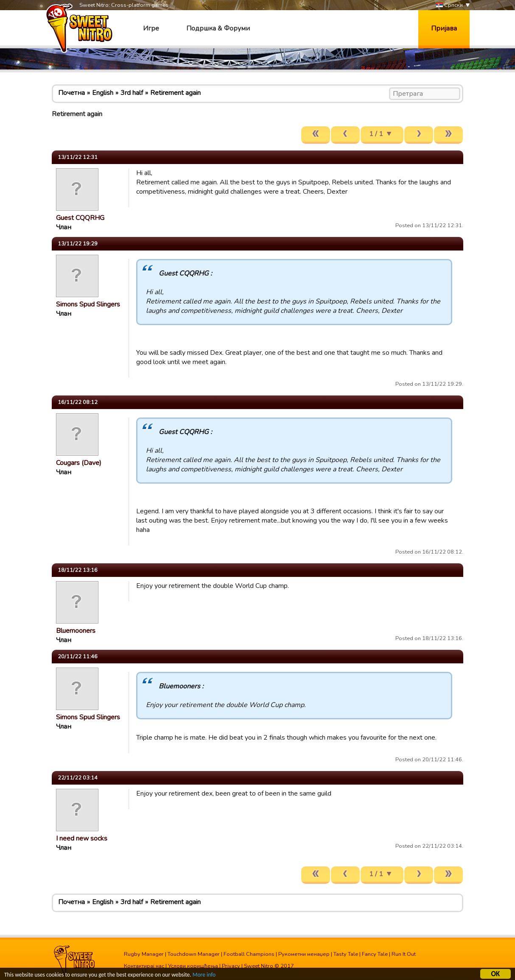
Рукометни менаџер (304, 954)
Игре (151, 28)
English (103, 93)
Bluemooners (76, 631)
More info (204, 976)
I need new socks (82, 838)
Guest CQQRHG (80, 218)
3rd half (132, 93)
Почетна (71, 93)
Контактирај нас (144, 966)
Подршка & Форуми (218, 28)
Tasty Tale (346, 954)
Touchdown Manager (194, 954)
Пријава (444, 28)
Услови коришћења (193, 966)
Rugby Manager (144, 954)
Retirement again (175, 93)
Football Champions (249, 954)
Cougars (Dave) (79, 463)
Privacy (231, 966)
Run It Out (404, 954)
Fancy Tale (375, 954)
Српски (449, 5)
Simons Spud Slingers (88, 304)
